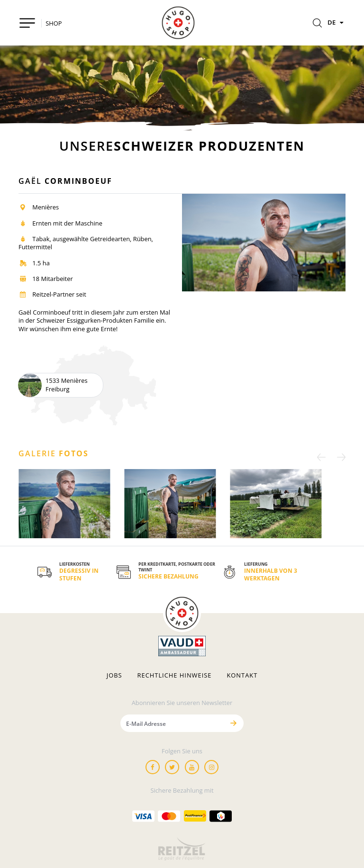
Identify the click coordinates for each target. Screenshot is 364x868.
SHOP (54, 23)
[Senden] (233, 723)
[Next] (338, 457)
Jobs (114, 675)
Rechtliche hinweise (175, 675)
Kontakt (242, 675)
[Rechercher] (317, 24)
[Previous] (324, 457)
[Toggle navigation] (27, 23)
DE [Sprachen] (337, 22)
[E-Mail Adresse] (172, 723)
